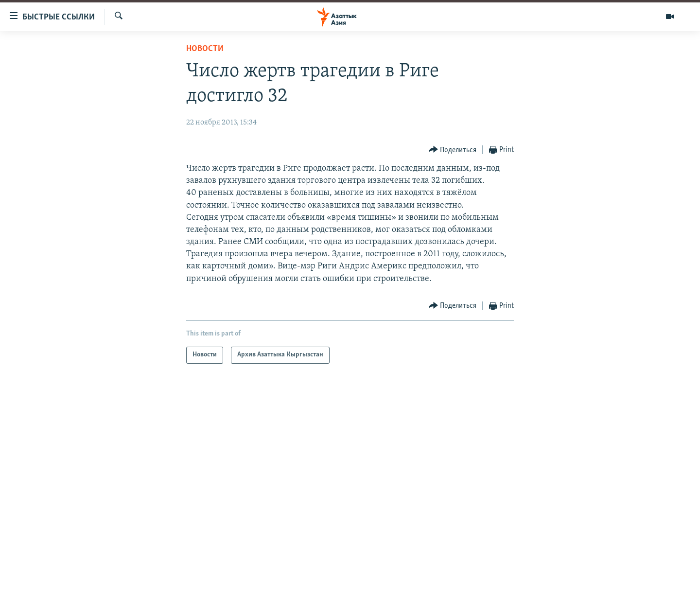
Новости (205, 49)
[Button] (453, 150)
